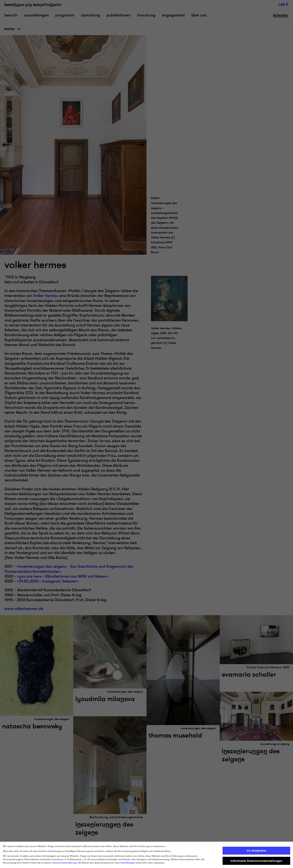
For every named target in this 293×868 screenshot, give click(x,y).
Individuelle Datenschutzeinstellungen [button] (256, 861)
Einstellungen (128, 863)
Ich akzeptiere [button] (256, 851)
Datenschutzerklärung (64, 863)
